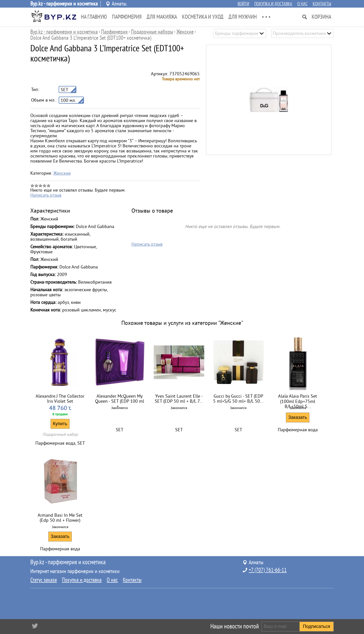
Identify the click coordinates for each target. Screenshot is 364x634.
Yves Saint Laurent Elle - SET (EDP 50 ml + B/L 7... (179, 399)
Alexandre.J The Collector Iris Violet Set (60, 399)
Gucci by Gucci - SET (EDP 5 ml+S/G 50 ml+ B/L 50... (238, 399)
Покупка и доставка (273, 4)
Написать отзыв (46, 195)
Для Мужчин (243, 17)
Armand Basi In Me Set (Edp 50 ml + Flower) (60, 518)
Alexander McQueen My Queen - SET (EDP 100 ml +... (120, 399)
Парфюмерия (127, 17)
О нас (302, 4)
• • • (266, 17)
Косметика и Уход (203, 17)
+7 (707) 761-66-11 (268, 570)
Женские (62, 173)
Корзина (321, 17)
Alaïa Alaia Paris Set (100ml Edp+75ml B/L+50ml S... (298, 399)
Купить (60, 424)
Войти (243, 4)
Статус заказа (44, 580)
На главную (94, 17)
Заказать (298, 417)
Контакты (322, 4)
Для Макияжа (162, 17)
